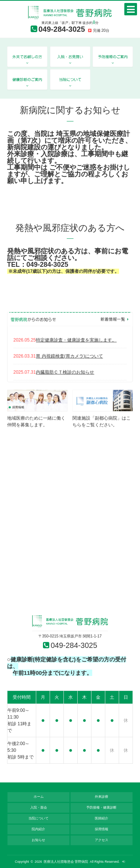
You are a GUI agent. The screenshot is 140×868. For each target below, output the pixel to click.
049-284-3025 (62, 29)
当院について (38, 818)
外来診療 (102, 797)
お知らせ (38, 840)
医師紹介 (102, 818)
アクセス (102, 840)
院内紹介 (38, 829)
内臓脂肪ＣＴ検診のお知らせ (65, 372)
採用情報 (102, 829)
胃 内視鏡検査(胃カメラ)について (69, 356)
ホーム (39, 797)
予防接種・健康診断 (101, 807)
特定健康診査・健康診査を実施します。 (76, 340)
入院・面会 (39, 807)
